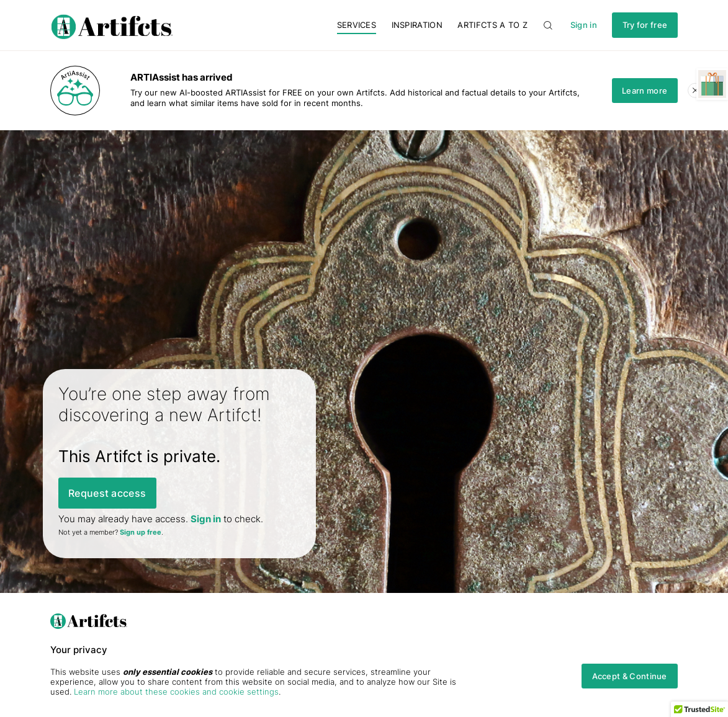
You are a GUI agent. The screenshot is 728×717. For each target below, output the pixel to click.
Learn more (645, 91)
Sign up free (141, 532)
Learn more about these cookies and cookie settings (176, 692)
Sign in (584, 25)
